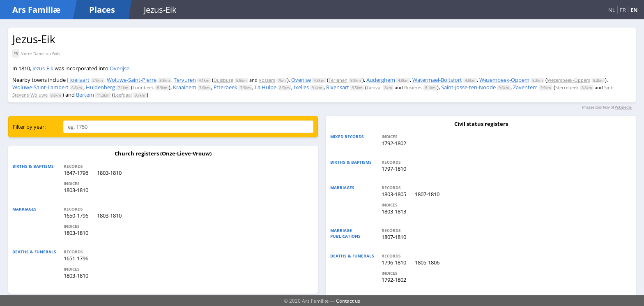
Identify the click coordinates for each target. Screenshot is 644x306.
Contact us (348, 301)
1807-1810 (427, 194)
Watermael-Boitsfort (437, 80)
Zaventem (525, 87)
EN (634, 10)
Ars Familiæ (36, 10)
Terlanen (338, 80)
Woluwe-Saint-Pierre (132, 80)
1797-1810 (394, 169)
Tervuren (185, 80)
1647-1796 (76, 173)
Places (102, 10)
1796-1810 (394, 262)
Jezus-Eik (43, 68)
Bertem (85, 95)
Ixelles (301, 87)
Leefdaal (123, 95)
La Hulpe (266, 87)
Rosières (413, 87)
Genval (374, 87)
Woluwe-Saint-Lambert (40, 87)
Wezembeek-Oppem (504, 80)
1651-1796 (76, 258)
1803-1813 (394, 211)
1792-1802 (394, 143)
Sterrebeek (567, 87)
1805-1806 (427, 262)
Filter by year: (29, 127)
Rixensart (338, 87)
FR (623, 10)
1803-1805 (394, 194)
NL (612, 10)
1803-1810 (109, 173)
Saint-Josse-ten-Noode (468, 87)
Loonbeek (143, 87)
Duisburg (223, 80)
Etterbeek (225, 87)
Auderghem (381, 80)
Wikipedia (623, 107)
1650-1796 (76, 216)
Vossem (267, 80)
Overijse (120, 68)
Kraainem (185, 87)
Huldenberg (100, 87)
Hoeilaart (78, 80)
